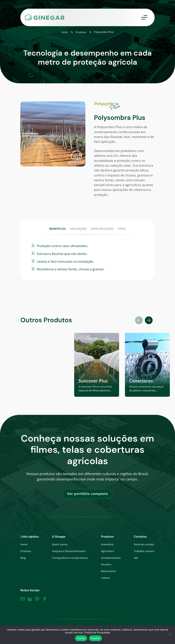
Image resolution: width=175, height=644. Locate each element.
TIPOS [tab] (122, 229)
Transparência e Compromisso (70, 558)
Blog (23, 558)
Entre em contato (144, 544)
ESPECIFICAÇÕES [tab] (102, 229)
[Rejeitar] (170, 635)
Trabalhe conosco (144, 551)
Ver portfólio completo (87, 494)
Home (24, 544)
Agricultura (107, 551)
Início (65, 32)
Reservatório (108, 571)
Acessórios (107, 544)
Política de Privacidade (97, 633)
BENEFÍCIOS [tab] (57, 229)
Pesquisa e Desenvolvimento (69, 551)
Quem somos (60, 544)
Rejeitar (95, 638)
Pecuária (106, 564)
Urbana (105, 578)
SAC (136, 558)
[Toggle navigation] (145, 18)
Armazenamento (111, 558)
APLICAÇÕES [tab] (78, 229)
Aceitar (81, 638)
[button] (149, 320)
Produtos (81, 32)
